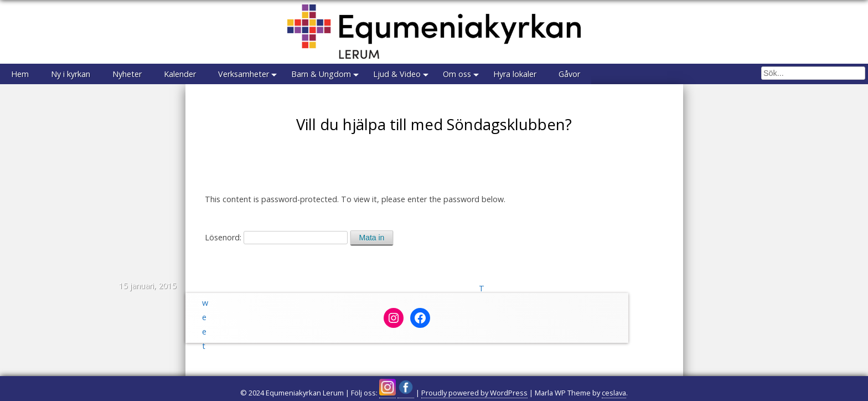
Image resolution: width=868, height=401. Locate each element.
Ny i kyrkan (71, 74)
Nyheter (127, 74)
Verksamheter (244, 74)
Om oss (457, 74)
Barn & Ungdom (321, 74)
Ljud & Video (397, 74)
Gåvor (569, 74)
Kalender (180, 74)
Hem (20, 74)
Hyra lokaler (515, 74)
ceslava (614, 393)
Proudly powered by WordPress (474, 393)
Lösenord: (276, 237)
